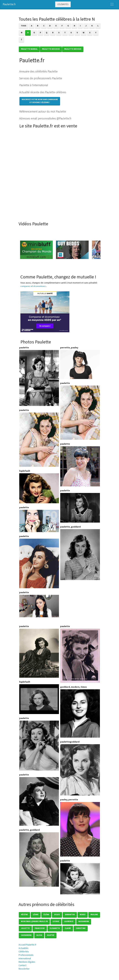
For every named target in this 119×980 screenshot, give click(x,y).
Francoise (40, 928)
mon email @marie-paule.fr (34, 921)
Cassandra (26, 935)
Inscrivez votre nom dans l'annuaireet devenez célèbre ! (40, 101)
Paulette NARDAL (29, 49)
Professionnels (26, 955)
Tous (24, 26)
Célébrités (63, 4)
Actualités (24, 948)
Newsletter (24, 969)
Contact (22, 965)
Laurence (69, 921)
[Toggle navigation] (112, 4)
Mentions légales (27, 962)
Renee (83, 914)
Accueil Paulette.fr (28, 945)
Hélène (24, 914)
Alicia (39, 935)
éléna (46, 914)
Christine (81, 928)
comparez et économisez (33, 286)
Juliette (25, 928)
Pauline (94, 914)
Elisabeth (55, 928)
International (25, 958)
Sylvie (57, 914)
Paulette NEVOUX (73, 49)
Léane (36, 914)
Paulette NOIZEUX (51, 49)
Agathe (51, 935)
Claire (68, 928)
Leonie (56, 921)
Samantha (70, 914)
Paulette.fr (9, 4)
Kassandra (84, 921)
